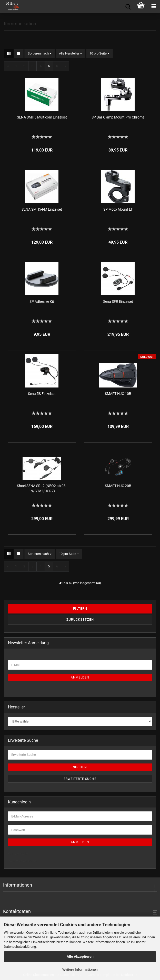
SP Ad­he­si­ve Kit (42, 301)
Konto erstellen (19, 853)
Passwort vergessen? (24, 861)
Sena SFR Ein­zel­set (118, 301)
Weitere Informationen (80, 970)
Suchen (80, 767)
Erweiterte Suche (80, 779)
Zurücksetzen (80, 620)
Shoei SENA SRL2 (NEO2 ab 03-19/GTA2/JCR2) (42, 488)
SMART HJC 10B (118, 394)
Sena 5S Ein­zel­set (42, 394)
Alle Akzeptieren (80, 956)
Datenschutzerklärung (20, 947)
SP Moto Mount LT (118, 209)
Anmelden (80, 677)
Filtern (80, 609)
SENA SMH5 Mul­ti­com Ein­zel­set (42, 117)
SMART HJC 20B (118, 486)
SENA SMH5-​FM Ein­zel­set (42, 209)
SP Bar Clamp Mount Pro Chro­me (118, 117)
